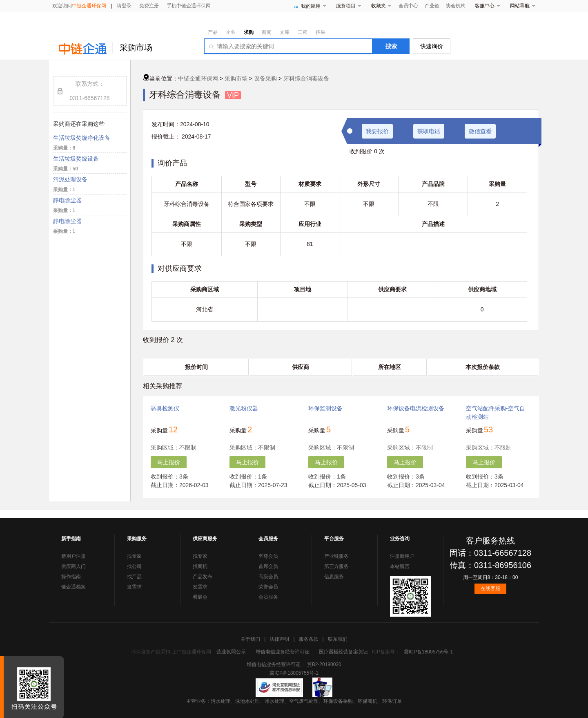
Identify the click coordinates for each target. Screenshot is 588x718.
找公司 (134, 566)
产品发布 (203, 577)
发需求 (134, 587)
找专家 (134, 556)
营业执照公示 (231, 652)
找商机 (200, 566)
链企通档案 (73, 587)
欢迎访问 (79, 6)
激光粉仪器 (244, 408)
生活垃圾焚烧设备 (76, 159)
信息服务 (334, 577)
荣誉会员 (268, 587)
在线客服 (490, 588)
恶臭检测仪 (165, 408)
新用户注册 (73, 556)
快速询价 (432, 46)
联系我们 (338, 639)
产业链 (432, 6)
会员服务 (268, 597)
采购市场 (136, 47)
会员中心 (408, 6)
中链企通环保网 (198, 78)
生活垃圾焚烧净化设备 (82, 138)
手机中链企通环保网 (189, 6)
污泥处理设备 (70, 179)
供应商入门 (73, 566)
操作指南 (71, 577)
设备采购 (265, 78)
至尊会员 (268, 556)
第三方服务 (336, 566)
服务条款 (309, 639)
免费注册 (149, 6)
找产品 (134, 577)
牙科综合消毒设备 (306, 78)
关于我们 (250, 639)
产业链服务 (336, 556)
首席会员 (268, 566)
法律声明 (279, 639)
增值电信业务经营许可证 (283, 652)
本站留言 (400, 566)
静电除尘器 (67, 200)
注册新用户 (402, 556)
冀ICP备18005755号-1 (428, 652)
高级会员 (268, 577)
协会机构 (456, 6)
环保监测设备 (325, 408)
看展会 (200, 597)
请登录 (124, 6)
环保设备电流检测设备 (416, 408)
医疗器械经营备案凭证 (343, 652)
